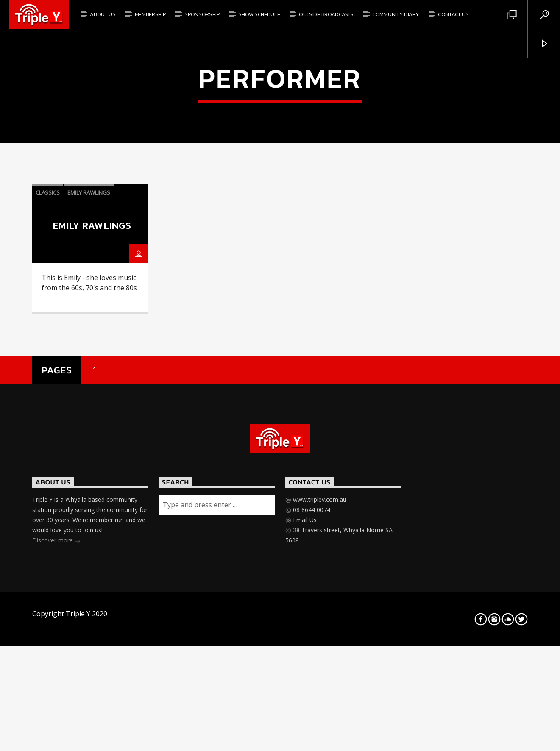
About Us (103, 14)
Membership (150, 14)
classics (48, 376)
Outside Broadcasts (326, 14)
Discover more (56, 725)
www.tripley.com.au (319, 683)
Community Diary (396, 14)
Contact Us (453, 14)
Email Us (304, 704)
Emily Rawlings (89, 376)
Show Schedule (259, 14)
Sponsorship (202, 14)
